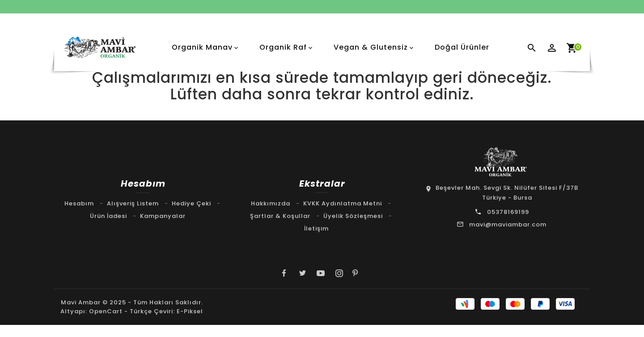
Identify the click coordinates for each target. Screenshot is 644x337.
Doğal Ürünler (462, 47)
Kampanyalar (163, 216)
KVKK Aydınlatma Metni (343, 203)
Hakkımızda (271, 203)
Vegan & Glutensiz (371, 47)
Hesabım (79, 203)
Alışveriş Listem (133, 203)
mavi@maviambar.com (508, 224)
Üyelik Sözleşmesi (353, 216)
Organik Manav (202, 47)
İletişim (316, 228)
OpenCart (106, 313)
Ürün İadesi (108, 216)
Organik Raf (283, 47)
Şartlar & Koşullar (280, 216)
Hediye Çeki (191, 203)
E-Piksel (190, 313)
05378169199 (508, 212)
